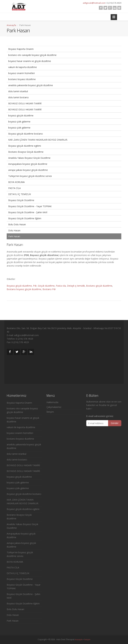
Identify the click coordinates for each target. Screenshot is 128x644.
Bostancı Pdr (49, 289)
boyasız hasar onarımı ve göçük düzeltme (30, 61)
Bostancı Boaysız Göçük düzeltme (26, 152)
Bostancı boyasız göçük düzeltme (24, 289)
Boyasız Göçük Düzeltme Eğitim (25, 218)
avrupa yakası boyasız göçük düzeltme (28, 170)
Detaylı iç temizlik (76, 286)
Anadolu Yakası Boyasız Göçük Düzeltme (29, 158)
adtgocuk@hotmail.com (94, 3)
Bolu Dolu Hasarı (17, 224)
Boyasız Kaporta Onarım (21, 49)
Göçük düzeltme (46, 286)
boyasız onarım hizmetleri (21, 73)
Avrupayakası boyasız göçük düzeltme (28, 164)
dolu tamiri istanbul (18, 91)
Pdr (35, 286)
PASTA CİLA (14, 188)
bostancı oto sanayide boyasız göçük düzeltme (32, 55)
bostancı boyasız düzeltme (22, 79)
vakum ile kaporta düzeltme (23, 67)
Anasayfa (11, 25)
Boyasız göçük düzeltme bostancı (26, 134)
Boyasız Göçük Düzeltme (21, 200)
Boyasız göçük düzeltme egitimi (25, 146)
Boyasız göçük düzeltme (19, 286)
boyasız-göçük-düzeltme (21, 116)
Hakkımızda (52, 402)
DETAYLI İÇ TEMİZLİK (20, 194)
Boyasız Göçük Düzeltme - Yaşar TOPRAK (30, 206)
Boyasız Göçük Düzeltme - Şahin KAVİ (28, 212)
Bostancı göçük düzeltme (99, 286)
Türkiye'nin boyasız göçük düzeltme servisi (30, 176)
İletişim (50, 412)
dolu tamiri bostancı (18, 97)
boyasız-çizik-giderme (19, 122)
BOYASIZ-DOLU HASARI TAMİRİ (25, 103)
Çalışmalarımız (54, 407)
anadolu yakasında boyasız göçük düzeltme (31, 85)
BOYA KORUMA (16, 182)
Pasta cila (61, 286)
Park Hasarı (14, 236)
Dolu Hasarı (14, 230)
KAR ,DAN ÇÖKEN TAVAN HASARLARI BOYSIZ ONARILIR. (38, 140)
